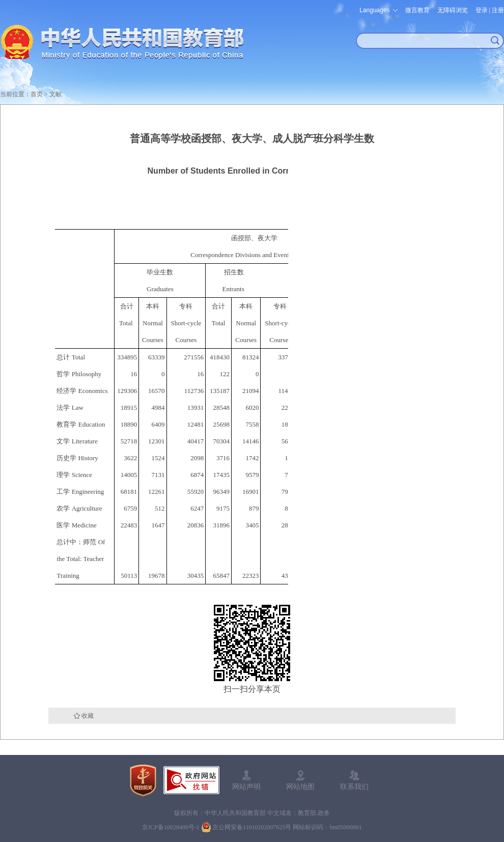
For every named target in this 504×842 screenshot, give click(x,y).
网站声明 (246, 787)
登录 (482, 10)
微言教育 (417, 10)
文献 (55, 94)
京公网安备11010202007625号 (252, 827)
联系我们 (354, 787)
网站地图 (300, 787)
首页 (37, 94)
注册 (498, 10)
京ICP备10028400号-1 (171, 827)
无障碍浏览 (453, 10)
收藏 (88, 716)
